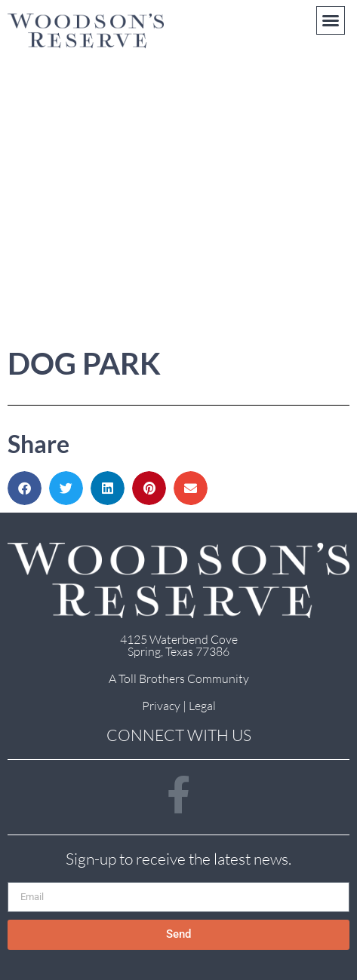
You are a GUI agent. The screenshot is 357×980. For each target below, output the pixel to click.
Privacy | (165, 706)
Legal (202, 706)
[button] (331, 20)
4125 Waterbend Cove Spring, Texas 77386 (179, 645)
